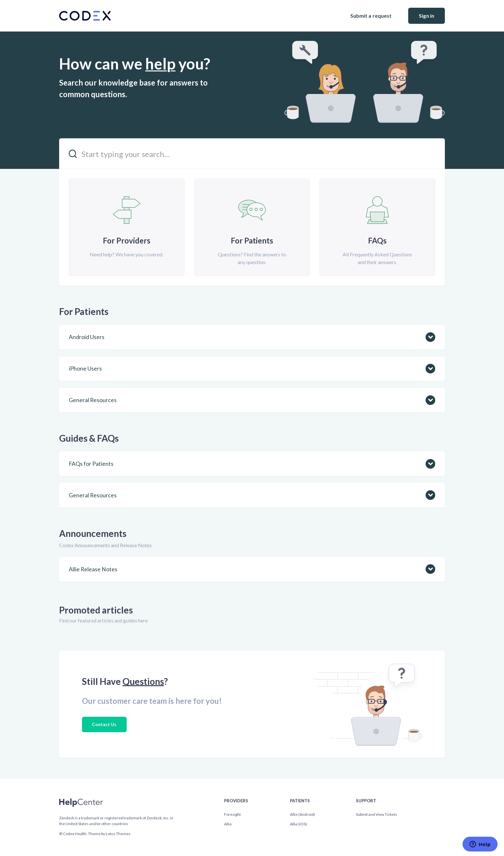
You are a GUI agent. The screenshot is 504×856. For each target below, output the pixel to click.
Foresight (232, 814)
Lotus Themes (118, 834)
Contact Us (104, 724)
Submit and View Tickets (377, 814)
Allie (228, 824)
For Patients (84, 311)
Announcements (93, 533)
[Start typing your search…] (252, 154)
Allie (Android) (302, 814)
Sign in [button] (427, 16)
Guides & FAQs (89, 438)
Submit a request (371, 16)
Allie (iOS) (298, 824)
